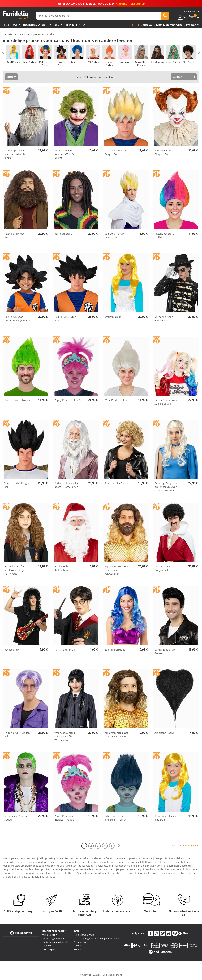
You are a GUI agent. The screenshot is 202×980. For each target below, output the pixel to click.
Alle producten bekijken (186, 845)
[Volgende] (119, 846)
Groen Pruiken (173, 62)
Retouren (47, 946)
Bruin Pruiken (157, 62)
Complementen (36, 34)
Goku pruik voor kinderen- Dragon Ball (17, 319)
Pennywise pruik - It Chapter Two (166, 152)
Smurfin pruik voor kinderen (165, 818)
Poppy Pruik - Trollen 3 (68, 400)
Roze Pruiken (125, 62)
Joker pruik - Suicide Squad (16, 818)
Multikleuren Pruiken (45, 63)
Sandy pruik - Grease (117, 483)
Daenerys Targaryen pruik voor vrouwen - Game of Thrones (167, 487)
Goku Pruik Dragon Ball (65, 319)
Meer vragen (48, 949)
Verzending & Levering (53, 938)
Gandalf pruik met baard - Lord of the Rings (15, 154)
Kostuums (30, 25)
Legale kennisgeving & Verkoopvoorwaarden (96, 938)
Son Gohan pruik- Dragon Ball (115, 235)
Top (135, 25)
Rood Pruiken (29, 62)
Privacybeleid (80, 942)
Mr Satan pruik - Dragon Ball (164, 568)
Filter (10, 77)
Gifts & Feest (73, 25)
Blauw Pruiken (77, 62)
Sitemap (78, 949)
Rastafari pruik (63, 234)
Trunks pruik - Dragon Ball (17, 735)
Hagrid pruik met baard (14, 235)
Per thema (10, 25)
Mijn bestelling (49, 935)
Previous (3, 52)
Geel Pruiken (13, 62)
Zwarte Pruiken (61, 63)
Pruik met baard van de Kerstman (66, 568)
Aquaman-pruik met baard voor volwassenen (116, 570)
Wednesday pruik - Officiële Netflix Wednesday (65, 736)
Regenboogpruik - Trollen (165, 235)
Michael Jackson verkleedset (164, 319)
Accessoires (51, 25)
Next (199, 52)
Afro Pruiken (189, 62)
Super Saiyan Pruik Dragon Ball (115, 152)
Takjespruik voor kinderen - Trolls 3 (115, 818)
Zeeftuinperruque (115, 650)
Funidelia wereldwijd (84, 935)
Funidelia (7, 34)
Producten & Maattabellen (56, 942)
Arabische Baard (164, 733)
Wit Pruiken (93, 62)
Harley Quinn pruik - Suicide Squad (166, 402)
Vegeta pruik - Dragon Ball (17, 485)
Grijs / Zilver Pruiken (141, 63)
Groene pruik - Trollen (17, 400)
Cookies (78, 946)
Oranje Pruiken (109, 63)
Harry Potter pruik (65, 650)
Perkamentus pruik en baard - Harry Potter (67, 485)
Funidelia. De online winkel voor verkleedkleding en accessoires (15, 15)
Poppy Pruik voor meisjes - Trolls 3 (64, 818)
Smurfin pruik (113, 317)
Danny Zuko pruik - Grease (166, 651)
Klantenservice (21, 933)
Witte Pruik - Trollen (116, 400)
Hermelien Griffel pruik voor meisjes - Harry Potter (16, 570)
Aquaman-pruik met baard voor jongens (116, 735)
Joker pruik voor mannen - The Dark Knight (66, 154)
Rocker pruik (12, 650)
